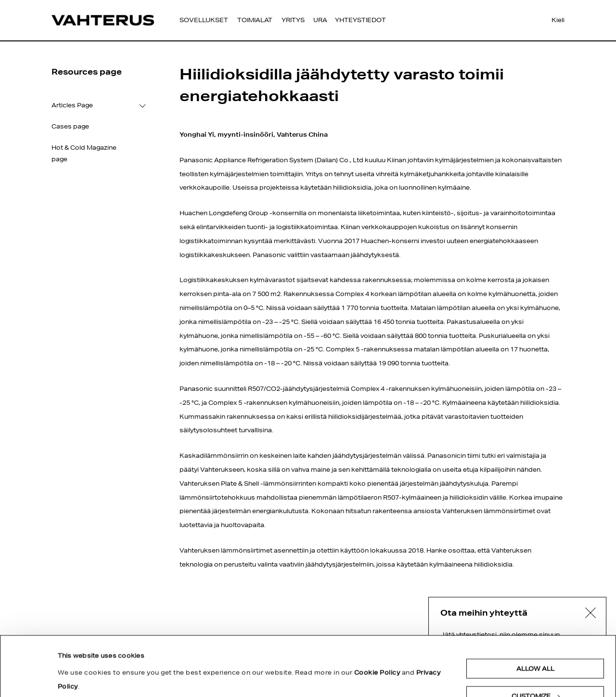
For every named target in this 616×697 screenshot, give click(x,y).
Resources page (87, 72)
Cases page (70, 126)
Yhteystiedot (360, 20)
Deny (535, 670)
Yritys (293, 20)
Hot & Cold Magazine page (84, 153)
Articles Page (72, 105)
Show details (84, 656)
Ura (320, 20)
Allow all (535, 615)
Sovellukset (204, 20)
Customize (536, 643)
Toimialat (255, 20)
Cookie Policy (377, 619)
